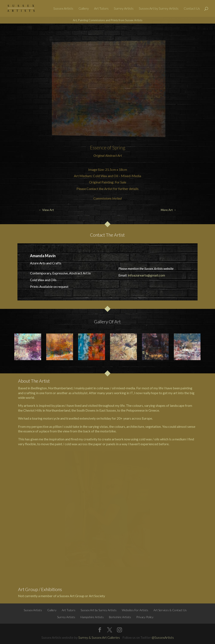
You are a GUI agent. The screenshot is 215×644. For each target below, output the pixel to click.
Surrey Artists (124, 9)
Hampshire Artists (92, 617)
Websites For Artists (135, 610)
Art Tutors (101, 9)
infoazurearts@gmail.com (146, 275)
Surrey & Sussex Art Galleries (99, 637)
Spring (119, 148)
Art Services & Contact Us (170, 610)
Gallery (84, 9)
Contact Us (192, 9)
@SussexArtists (163, 637)
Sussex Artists (63, 9)
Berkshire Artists (120, 617)
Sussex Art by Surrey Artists (159, 9)
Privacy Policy (145, 617)
